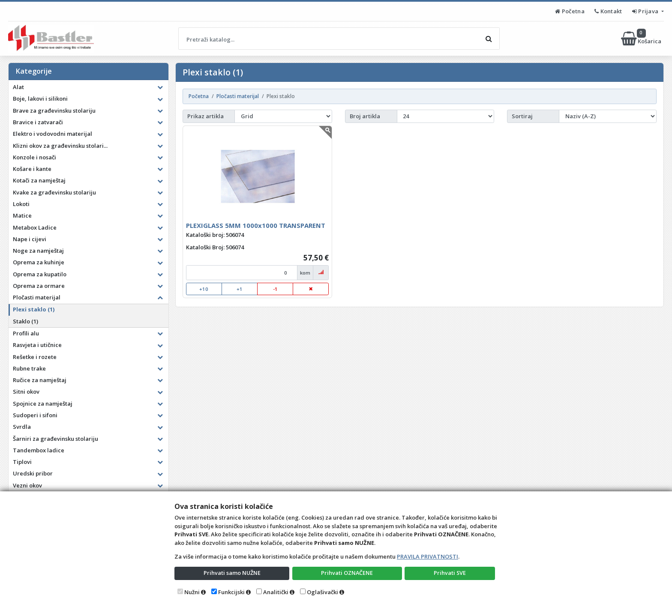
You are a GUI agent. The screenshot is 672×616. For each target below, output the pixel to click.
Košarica (642, 39)
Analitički (276, 592)
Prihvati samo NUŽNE (232, 573)
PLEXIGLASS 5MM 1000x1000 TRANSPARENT (256, 225)
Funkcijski (231, 592)
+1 (240, 289)
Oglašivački (322, 592)
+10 (204, 289)
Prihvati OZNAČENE (347, 573)
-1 (275, 289)
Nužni (192, 592)
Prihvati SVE (450, 573)
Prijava (646, 11)
